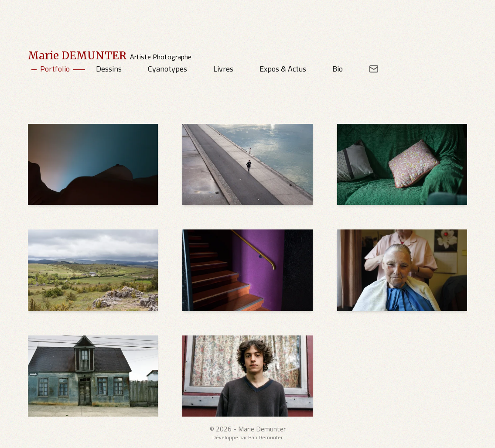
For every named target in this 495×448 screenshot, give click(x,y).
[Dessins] (110, 69)
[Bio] (338, 69)
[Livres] (224, 69)
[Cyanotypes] (168, 69)
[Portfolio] (56, 69)
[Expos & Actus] (284, 69)
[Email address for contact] (368, 69)
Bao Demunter (265, 437)
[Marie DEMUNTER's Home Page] (110, 56)
